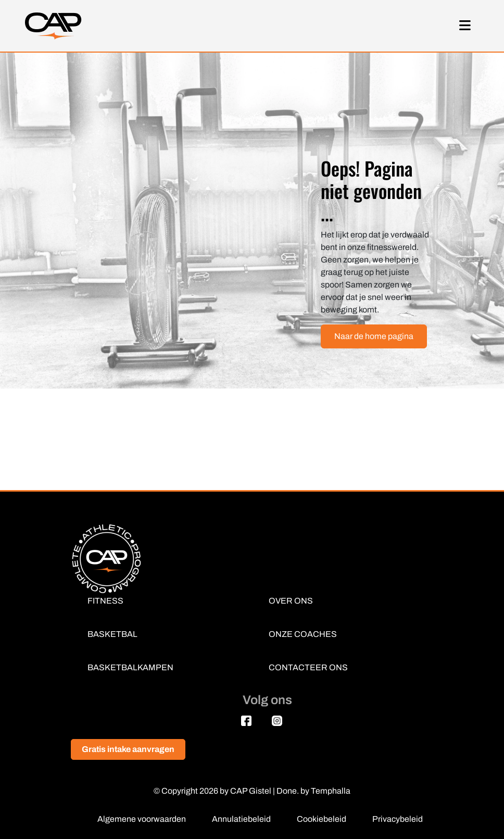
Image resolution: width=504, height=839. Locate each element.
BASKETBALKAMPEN (130, 667)
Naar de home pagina (374, 336)
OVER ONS (291, 601)
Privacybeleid (398, 819)
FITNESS (105, 601)
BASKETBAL (112, 634)
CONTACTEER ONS (308, 667)
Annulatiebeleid (241, 819)
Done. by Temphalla (313, 791)
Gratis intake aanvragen (128, 749)
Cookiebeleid (322, 819)
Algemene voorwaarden (142, 819)
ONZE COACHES (303, 634)
